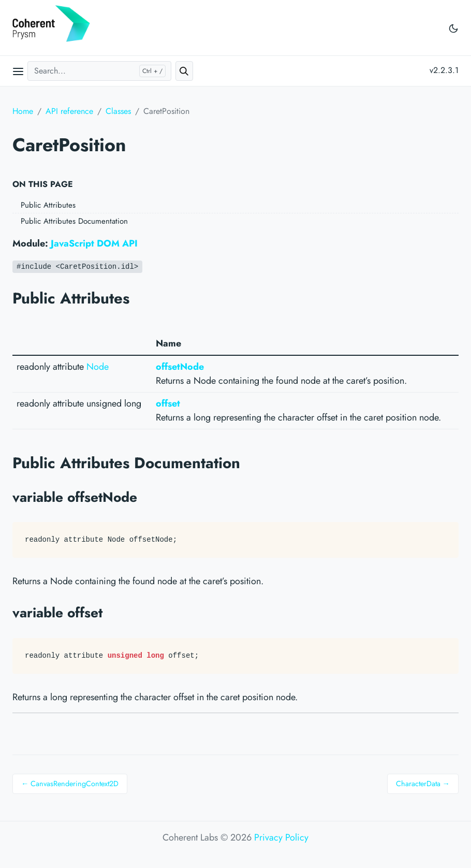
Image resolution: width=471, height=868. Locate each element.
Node (98, 367)
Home (23, 111)
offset (168, 403)
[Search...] (99, 71)
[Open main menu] (18, 71)
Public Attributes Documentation (74, 221)
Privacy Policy (281, 837)
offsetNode (180, 367)
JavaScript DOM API (94, 243)
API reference (69, 111)
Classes (118, 111)
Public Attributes (48, 205)
